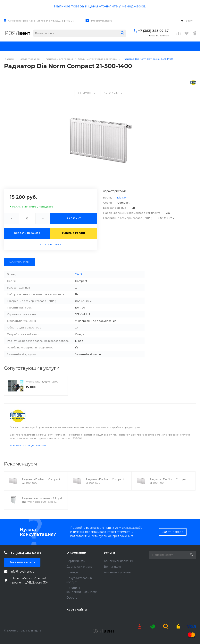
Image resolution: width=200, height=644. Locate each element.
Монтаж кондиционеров (42, 382)
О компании (76, 552)
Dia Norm (123, 198)
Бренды (72, 572)
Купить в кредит (74, 233)
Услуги (109, 552)
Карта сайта (77, 609)
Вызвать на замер (27, 233)
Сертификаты (76, 561)
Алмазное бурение (117, 572)
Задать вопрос (173, 532)
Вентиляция (112, 567)
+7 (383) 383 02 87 (153, 31)
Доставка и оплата (79, 567)
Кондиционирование (119, 561)
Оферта (72, 598)
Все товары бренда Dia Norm (28, 445)
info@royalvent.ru (102, 21)
